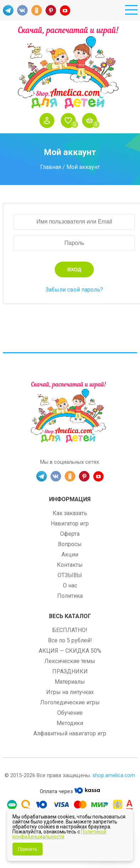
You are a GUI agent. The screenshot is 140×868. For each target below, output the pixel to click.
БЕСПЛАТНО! (70, 630)
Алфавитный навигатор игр (70, 733)
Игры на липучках (70, 692)
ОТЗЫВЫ (70, 575)
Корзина (91, 120)
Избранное (70, 120)
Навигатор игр (70, 523)
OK (37, 10)
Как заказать (70, 513)
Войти (49, 120)
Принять (28, 849)
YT (65, 10)
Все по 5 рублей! (70, 640)
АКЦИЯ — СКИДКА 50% (70, 651)
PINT (51, 10)
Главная (51, 167)
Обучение (70, 713)
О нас (70, 585)
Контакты (70, 565)
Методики (70, 723)
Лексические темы (70, 661)
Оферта (70, 534)
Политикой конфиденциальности (59, 834)
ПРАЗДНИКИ (70, 671)
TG (8, 10)
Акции (70, 554)
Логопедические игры (70, 702)
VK (22, 10)
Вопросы (70, 544)
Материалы (70, 682)
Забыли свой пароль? (74, 290)
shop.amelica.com (114, 775)
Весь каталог (70, 616)
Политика (70, 596)
